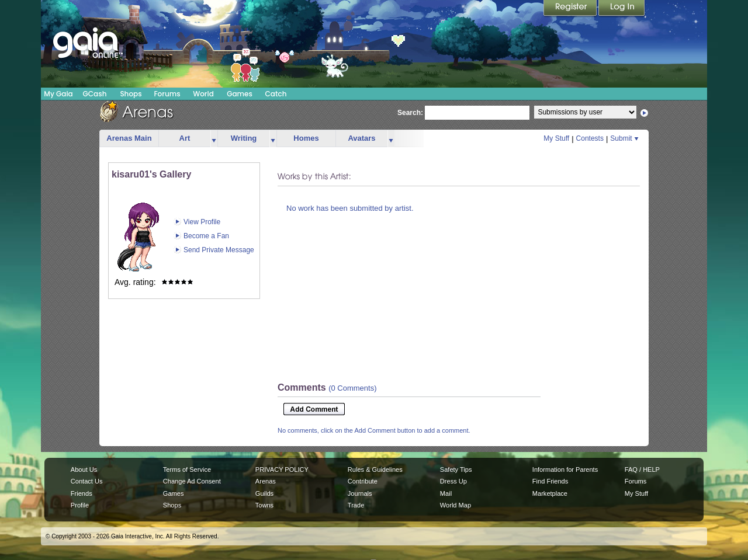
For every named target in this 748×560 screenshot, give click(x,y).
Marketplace (550, 493)
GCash (95, 94)
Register (571, 9)
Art (185, 138)
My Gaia (58, 94)
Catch (276, 94)
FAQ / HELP (642, 469)
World (203, 94)
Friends (82, 493)
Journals (360, 493)
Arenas (266, 481)
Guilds (264, 493)
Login (622, 9)
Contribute (363, 481)
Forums (167, 94)
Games (240, 94)
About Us (84, 469)
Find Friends (550, 481)
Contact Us (87, 481)
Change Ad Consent (192, 481)
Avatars (361, 138)
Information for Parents (565, 469)
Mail (446, 493)
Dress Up (453, 481)
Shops (131, 94)
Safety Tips (456, 469)
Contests (590, 138)
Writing (244, 138)
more (214, 139)
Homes (306, 138)
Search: (410, 113)
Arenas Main (129, 138)
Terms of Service (187, 469)
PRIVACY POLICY (282, 469)
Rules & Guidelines (375, 469)
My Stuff (556, 138)
